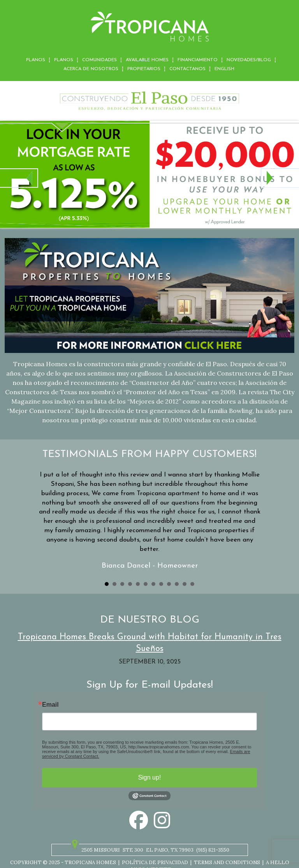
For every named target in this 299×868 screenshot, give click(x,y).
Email (50, 705)
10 (177, 584)
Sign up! (150, 777)
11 (185, 584)
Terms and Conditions (227, 862)
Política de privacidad (155, 862)
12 (192, 584)
